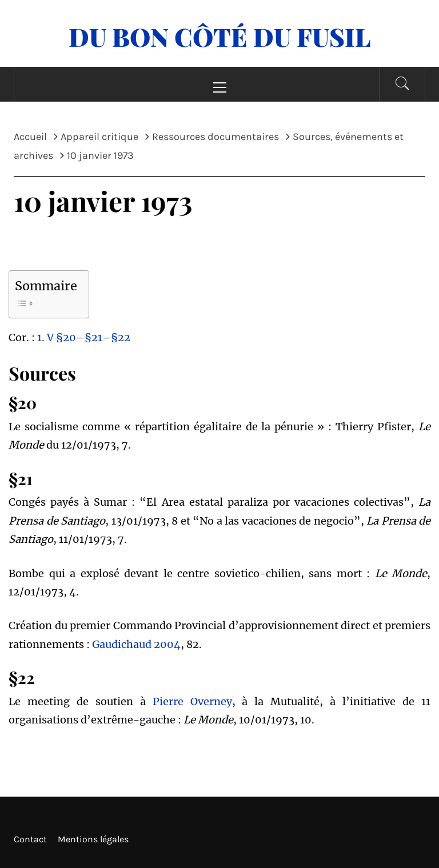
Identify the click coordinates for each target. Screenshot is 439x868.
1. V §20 (57, 337)
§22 (121, 337)
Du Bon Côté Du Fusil (220, 36)
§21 (93, 337)
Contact (30, 839)
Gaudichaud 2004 (136, 644)
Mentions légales (93, 839)
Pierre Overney (192, 701)
